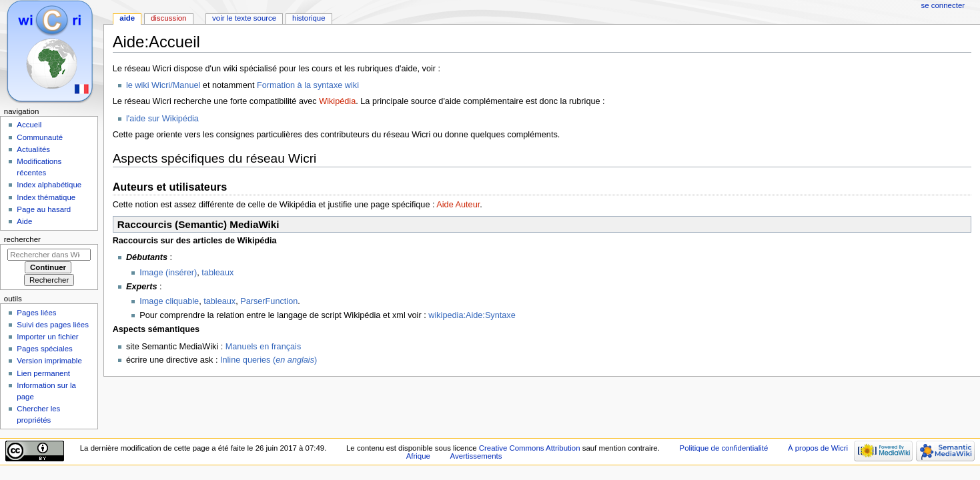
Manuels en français (264, 347)
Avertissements (476, 456)
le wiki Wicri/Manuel (163, 85)
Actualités (33, 149)
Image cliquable (169, 301)
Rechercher (22, 239)
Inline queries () (269, 360)
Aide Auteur (458, 205)
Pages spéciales (44, 349)
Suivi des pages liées (53, 325)
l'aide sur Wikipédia (162, 119)
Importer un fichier (47, 337)
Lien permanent (43, 373)
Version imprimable (49, 361)
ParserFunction (269, 301)
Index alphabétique (49, 185)
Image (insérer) (168, 273)
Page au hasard (44, 209)
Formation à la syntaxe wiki (308, 85)
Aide (127, 18)
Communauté (40, 137)
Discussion (168, 18)
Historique (309, 18)
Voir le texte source (244, 18)
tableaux (217, 273)
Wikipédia (337, 101)
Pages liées (36, 313)
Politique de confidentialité (724, 448)
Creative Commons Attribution (530, 448)
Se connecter (943, 5)
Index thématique (46, 197)
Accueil (29, 125)
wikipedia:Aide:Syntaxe (472, 315)
